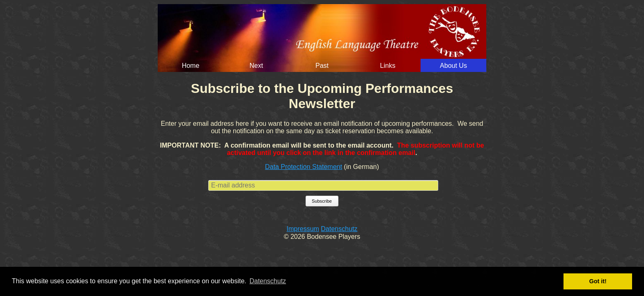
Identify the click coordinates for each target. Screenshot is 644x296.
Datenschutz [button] (268, 281)
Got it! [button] (598, 281)
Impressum (303, 229)
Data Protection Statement (304, 167)
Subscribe (322, 201)
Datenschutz (339, 229)
